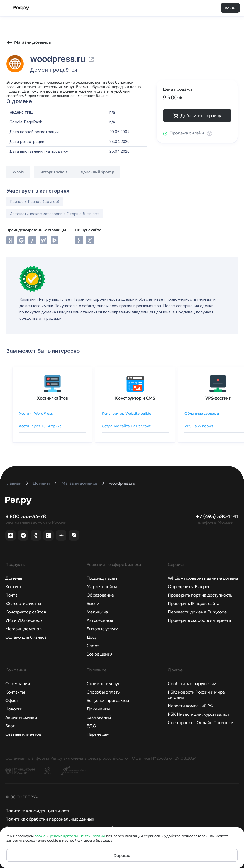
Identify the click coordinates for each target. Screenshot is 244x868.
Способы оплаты (104, 692)
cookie (40, 836)
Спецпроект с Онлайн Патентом (201, 722)
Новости (14, 709)
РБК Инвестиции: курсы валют (199, 714)
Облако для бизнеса (26, 637)
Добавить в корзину (201, 115)
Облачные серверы (202, 413)
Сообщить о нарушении (192, 683)
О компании (18, 683)
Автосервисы (100, 620)
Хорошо (122, 855)
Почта (11, 595)
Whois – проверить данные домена (203, 578)
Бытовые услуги (103, 629)
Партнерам (98, 734)
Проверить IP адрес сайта (194, 603)
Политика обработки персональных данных (50, 819)
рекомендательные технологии (77, 836)
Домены (14, 578)
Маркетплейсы (102, 586)
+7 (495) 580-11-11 (217, 516)
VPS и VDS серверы (24, 620)
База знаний (99, 717)
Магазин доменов (32, 42)
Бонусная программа (108, 700)
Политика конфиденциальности (38, 811)
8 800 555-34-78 (26, 516)
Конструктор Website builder (127, 413)
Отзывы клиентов (23, 734)
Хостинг (13, 586)
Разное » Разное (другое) (35, 202)
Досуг (92, 637)
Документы (98, 709)
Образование (100, 595)
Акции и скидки (21, 717)
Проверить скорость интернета (199, 620)
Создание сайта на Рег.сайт (126, 426)
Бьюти (93, 603)
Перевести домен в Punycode (197, 612)
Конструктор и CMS (135, 398)
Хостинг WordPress (36, 413)
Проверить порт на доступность (200, 595)
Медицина (97, 612)
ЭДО (91, 726)
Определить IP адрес (189, 586)
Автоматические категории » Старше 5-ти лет (55, 214)
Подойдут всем (102, 578)
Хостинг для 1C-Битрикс (40, 426)
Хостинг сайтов (52, 398)
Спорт (93, 646)
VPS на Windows (199, 426)
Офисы (12, 700)
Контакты (15, 692)
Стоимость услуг (103, 683)
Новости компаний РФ (191, 706)
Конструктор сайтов (26, 612)
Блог (10, 726)
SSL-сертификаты (23, 603)
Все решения (100, 654)
